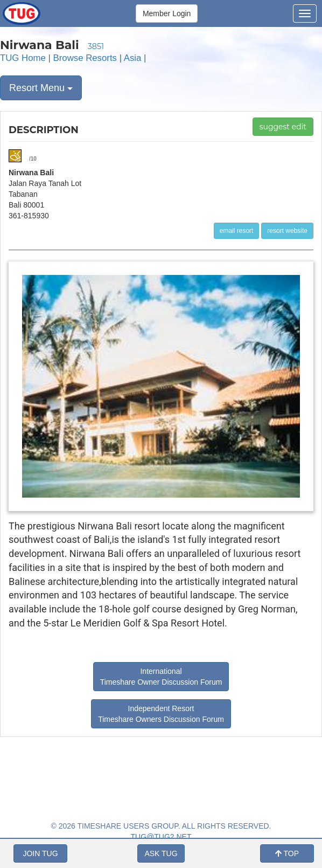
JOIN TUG (40, 853)
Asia (133, 58)
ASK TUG (161, 853)
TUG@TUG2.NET (161, 837)
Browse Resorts (85, 58)
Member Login (167, 13)
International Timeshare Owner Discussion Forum (161, 677)
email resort (237, 231)
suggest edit (283, 127)
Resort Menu (41, 88)
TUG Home (23, 58)
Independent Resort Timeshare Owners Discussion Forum (161, 714)
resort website (287, 231)
